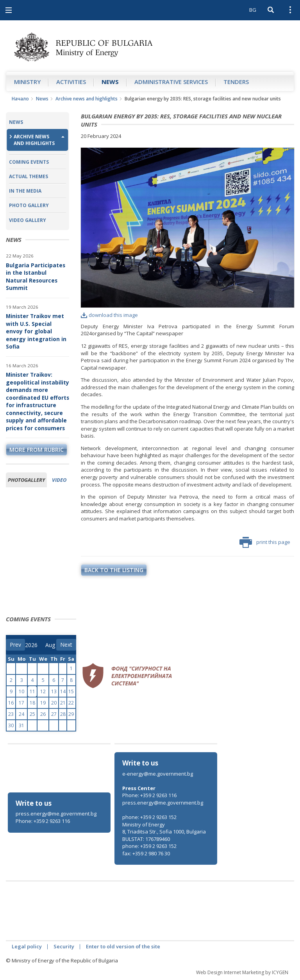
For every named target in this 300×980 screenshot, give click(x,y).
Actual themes (29, 176)
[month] (51, 645)
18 (32, 703)
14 (63, 691)
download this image (109, 315)
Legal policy (27, 946)
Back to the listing (114, 570)
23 (11, 714)
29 (71, 714)
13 (54, 691)
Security (64, 946)
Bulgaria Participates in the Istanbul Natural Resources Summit (36, 277)
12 (43, 691)
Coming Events (29, 162)
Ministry (27, 82)
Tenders (236, 82)
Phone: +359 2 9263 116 (43, 821)
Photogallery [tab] (26, 480)
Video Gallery (28, 220)
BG (253, 10)
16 (11, 703)
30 (11, 725)
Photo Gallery (29, 205)
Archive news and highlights (87, 99)
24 (21, 714)
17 (21, 703)
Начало (20, 99)
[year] (31, 645)
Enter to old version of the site (123, 946)
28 (63, 714)
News (110, 82)
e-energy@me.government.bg (158, 774)
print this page (265, 542)
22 (71, 703)
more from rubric (37, 450)
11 (32, 691)
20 (54, 703)
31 (21, 725)
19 (43, 703)
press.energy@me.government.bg (56, 814)
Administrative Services (171, 82)
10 (21, 691)
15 (71, 691)
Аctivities (71, 82)
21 (63, 703)
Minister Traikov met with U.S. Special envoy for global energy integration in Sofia (36, 331)
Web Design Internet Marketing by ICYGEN (242, 972)
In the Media (25, 191)
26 (43, 714)
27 (54, 714)
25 (32, 714)
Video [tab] (59, 480)
